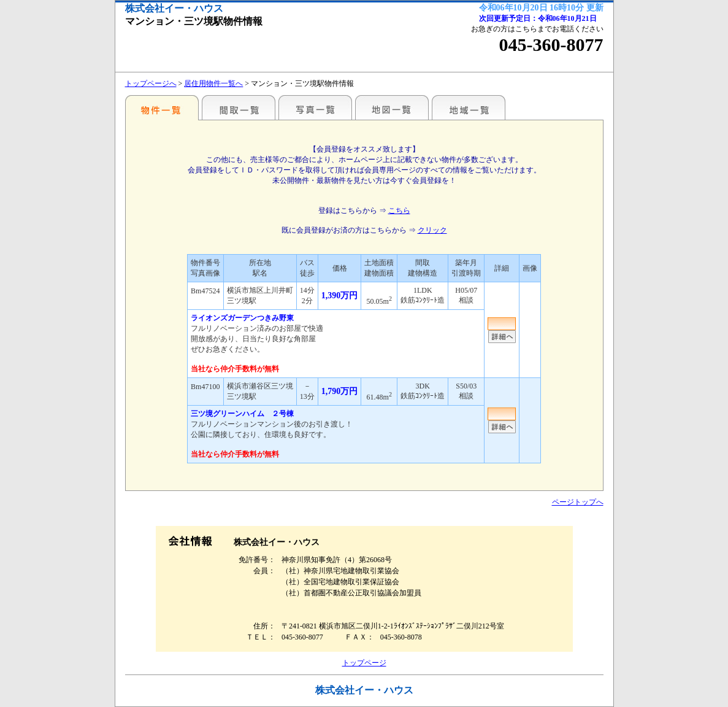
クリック (432, 230)
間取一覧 (239, 107)
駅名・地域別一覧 (162, 107)
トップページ (364, 663)
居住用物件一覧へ (213, 83)
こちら (399, 211)
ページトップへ (578, 502)
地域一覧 (469, 107)
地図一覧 (392, 107)
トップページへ (151, 83)
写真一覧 (315, 107)
